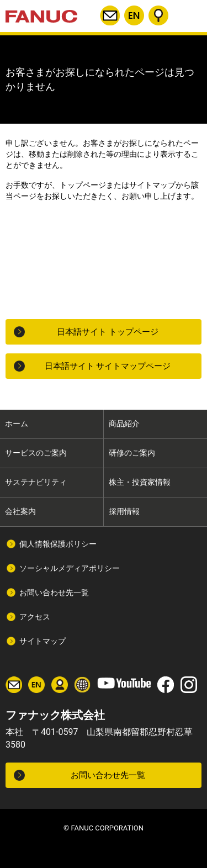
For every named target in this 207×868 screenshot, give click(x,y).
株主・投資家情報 (140, 482)
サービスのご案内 (36, 453)
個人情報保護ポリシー (58, 544)
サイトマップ (43, 641)
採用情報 (124, 511)
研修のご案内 (132, 453)
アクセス (35, 617)
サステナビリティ (36, 482)
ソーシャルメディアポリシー (70, 568)
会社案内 (20, 511)
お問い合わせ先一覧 (54, 592)
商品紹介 (124, 424)
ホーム (17, 424)
